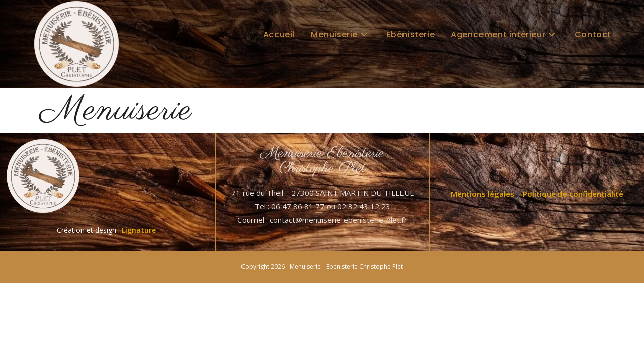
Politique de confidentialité (573, 194)
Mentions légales (482, 194)
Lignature (139, 230)
